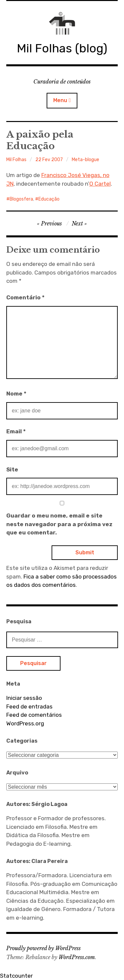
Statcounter (16, 976)
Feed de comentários (34, 715)
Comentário (25, 297)
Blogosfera (21, 199)
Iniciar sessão (24, 698)
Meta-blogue (85, 160)
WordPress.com (77, 957)
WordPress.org (25, 723)
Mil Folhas (16, 160)
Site (12, 469)
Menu (60, 100)
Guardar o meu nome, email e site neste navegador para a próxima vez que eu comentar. (59, 524)
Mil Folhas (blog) (62, 48)
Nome (16, 394)
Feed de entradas (29, 706)
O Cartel (100, 184)
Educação (49, 199)
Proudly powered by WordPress (43, 948)
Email (16, 431)
